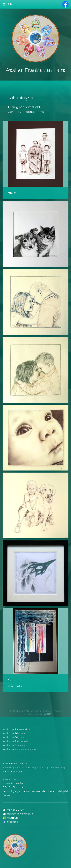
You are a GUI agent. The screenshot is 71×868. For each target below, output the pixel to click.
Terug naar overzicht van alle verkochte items (26, 109)
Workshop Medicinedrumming (19, 749)
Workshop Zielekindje (15, 745)
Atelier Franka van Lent (35, 71)
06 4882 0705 (16, 810)
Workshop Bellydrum (14, 737)
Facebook (12, 822)
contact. (8, 795)
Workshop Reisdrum (14, 733)
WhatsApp (13, 818)
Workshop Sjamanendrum (17, 729)
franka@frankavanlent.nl (21, 814)
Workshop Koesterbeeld (16, 741)
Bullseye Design (34, 714)
